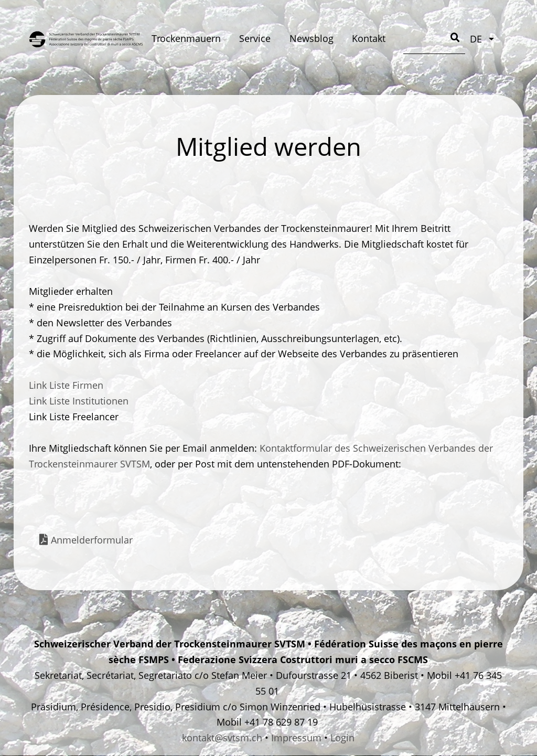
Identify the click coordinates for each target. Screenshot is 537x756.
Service (255, 38)
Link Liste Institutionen (79, 401)
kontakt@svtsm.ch (222, 738)
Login (342, 738)
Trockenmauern (186, 38)
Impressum (296, 738)
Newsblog (312, 38)
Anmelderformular (92, 540)
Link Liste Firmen (66, 385)
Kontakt (369, 38)
